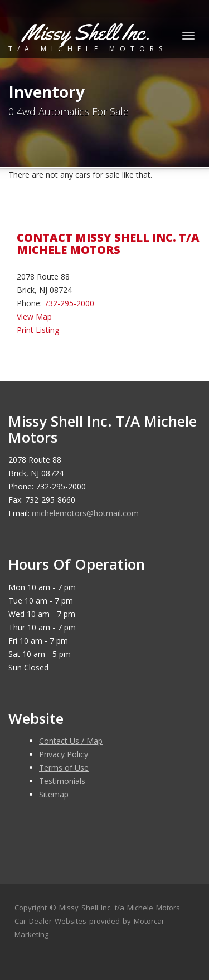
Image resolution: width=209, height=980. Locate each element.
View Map (34, 317)
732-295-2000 (69, 303)
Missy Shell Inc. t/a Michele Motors (120, 908)
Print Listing (38, 330)
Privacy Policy (64, 754)
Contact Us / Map (71, 741)
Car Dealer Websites (50, 921)
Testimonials (62, 781)
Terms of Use (64, 768)
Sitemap (54, 794)
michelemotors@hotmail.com (85, 513)
